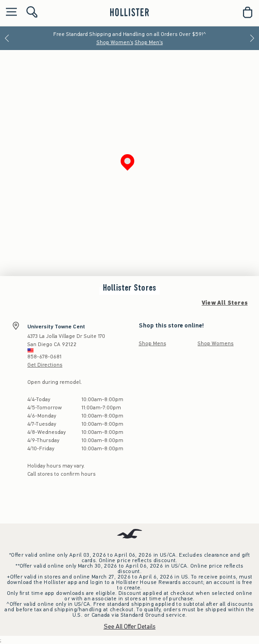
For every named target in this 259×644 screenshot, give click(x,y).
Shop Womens (216, 343)
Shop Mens (152, 343)
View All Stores (225, 303)
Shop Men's (149, 42)
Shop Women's (115, 42)
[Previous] (7, 38)
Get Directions (45, 365)
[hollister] (129, 12)
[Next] (252, 38)
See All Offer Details (130, 626)
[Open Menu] (9, 13)
